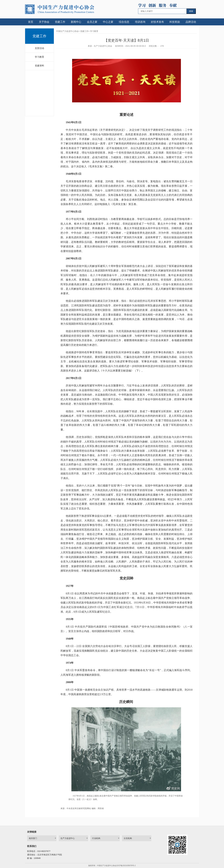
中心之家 (108, 22)
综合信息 (124, 22)
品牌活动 (191, 22)
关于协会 (44, 22)
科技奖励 (175, 22)
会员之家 (92, 22)
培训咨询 (140, 22)
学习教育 (39, 57)
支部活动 (39, 48)
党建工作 (60, 22)
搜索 (191, 11)
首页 (31, 22)
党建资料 (39, 66)
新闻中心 (76, 22)
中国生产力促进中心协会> (68, 31)
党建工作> (85, 31)
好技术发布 (157, 22)
